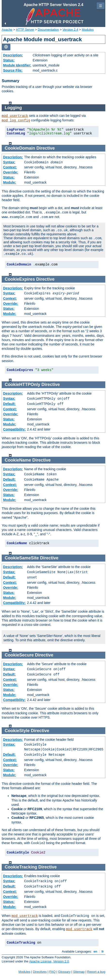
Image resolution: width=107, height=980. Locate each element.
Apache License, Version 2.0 (49, 961)
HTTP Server (25, 30)
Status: (9, 60)
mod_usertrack (15, 116)
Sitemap (79, 972)
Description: (13, 55)
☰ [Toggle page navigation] (101, 6)
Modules (88, 30)
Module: (10, 182)
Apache (7, 30)
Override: (11, 172)
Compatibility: (14, 429)
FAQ (52, 972)
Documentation (48, 30)
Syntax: (9, 162)
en (95, 951)
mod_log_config (16, 120)
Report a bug (96, 972)
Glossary (64, 972)
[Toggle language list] (6, 47)
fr (103, 951)
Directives (40, 972)
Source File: (13, 70)
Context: (10, 167)
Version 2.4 (70, 30)
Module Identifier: (17, 65)
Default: (9, 404)
